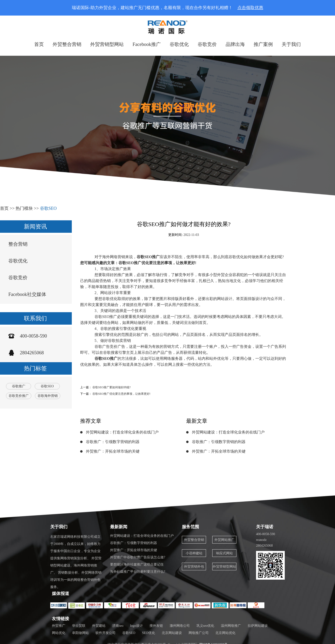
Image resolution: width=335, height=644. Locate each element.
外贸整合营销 (67, 44)
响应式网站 (224, 553)
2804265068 (32, 353)
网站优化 (59, 633)
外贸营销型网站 (107, 44)
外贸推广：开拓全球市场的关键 (113, 451)
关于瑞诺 (265, 527)
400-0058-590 (33, 336)
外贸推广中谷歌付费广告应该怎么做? (138, 557)
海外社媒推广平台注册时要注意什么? (138, 572)
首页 (39, 44)
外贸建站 (99, 626)
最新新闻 (119, 527)
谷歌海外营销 (48, 396)
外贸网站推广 (224, 540)
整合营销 (18, 244)
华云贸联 (79, 626)
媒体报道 (61, 594)
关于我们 (291, 44)
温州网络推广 (231, 626)
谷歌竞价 (207, 44)
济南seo (118, 626)
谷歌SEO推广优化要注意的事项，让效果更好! (121, 394)
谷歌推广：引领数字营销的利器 (113, 442)
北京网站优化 (225, 633)
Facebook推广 (147, 44)
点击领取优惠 (250, 8)
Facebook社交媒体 (27, 294)
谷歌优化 (179, 44)
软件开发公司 (106, 633)
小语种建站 (194, 553)
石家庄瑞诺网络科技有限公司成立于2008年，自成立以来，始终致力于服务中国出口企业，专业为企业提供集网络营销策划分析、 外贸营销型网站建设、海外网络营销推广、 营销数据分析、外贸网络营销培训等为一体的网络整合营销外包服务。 (76, 562)
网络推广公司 (199, 633)
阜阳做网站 (80, 633)
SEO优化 (148, 633)
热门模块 (24, 208)
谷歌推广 (19, 386)
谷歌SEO (48, 208)
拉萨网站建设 (258, 626)
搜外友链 (156, 626)
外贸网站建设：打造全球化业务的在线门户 (122, 432)
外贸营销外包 (194, 567)
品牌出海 (235, 44)
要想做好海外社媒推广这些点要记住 (137, 564)
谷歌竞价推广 (19, 396)
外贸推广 (59, 626)
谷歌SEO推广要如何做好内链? (112, 387)
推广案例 (263, 44)
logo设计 (137, 626)
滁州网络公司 (180, 626)
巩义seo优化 (205, 626)
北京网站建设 (172, 633)
